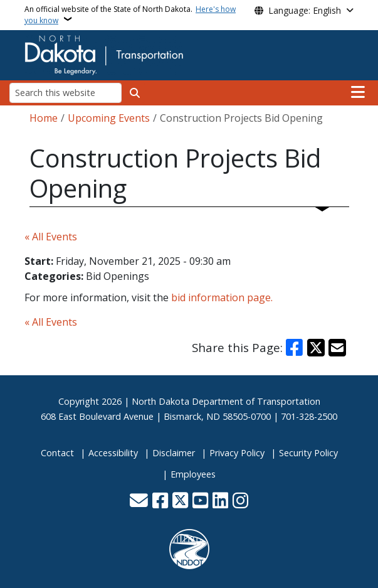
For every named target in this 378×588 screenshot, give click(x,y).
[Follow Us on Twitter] (180, 502)
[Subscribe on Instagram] (240, 502)
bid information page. (222, 297)
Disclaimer (174, 453)
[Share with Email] (337, 348)
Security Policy (308, 453)
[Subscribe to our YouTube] (200, 502)
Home (44, 118)
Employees (193, 474)
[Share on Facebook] (294, 348)
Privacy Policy (237, 453)
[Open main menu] (358, 92)
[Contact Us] (139, 502)
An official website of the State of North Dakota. (130, 15)
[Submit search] (135, 93)
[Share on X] (316, 348)
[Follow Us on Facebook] (160, 502)
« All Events (51, 237)
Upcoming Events (109, 118)
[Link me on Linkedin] (220, 502)
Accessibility (113, 453)
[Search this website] (66, 93)
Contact (57, 453)
